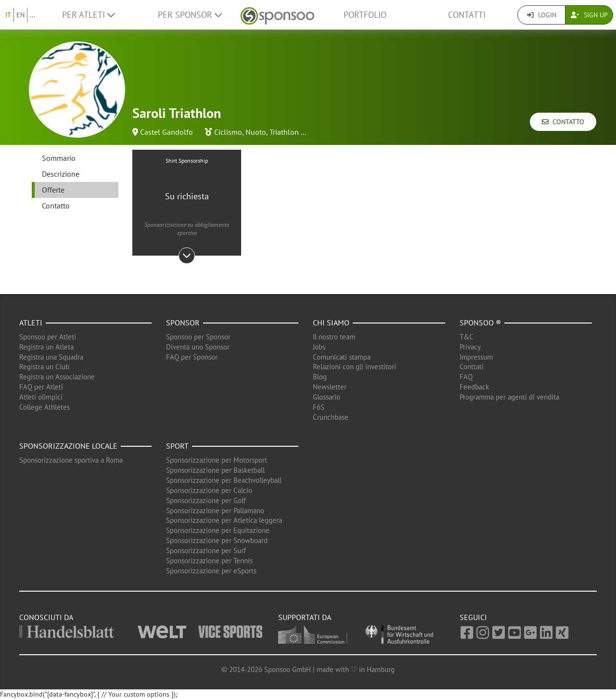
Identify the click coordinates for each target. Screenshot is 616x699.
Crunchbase (331, 417)
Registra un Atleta (46, 347)
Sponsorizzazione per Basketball (215, 470)
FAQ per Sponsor (192, 357)
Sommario (59, 158)
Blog (320, 377)
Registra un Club (44, 367)
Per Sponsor (190, 15)
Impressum (476, 357)
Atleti (31, 323)
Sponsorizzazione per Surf (206, 550)
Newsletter (330, 387)
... (32, 15)
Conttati (472, 367)
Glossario (327, 397)
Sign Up (589, 15)
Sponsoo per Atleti (48, 337)
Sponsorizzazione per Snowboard (217, 540)
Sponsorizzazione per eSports (211, 571)
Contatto (563, 122)
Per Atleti (88, 15)
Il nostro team (334, 337)
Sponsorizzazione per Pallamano (215, 511)
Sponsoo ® (480, 323)
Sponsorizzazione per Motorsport (217, 460)
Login (542, 15)
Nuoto (256, 132)
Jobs (319, 347)
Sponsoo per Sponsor (198, 337)
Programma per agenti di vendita (509, 397)
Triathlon (284, 132)
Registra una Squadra (51, 357)
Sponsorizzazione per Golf (206, 500)
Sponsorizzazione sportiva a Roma (71, 460)
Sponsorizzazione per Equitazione (218, 530)
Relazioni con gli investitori (354, 367)
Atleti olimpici (41, 397)
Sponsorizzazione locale (68, 446)
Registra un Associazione (57, 377)
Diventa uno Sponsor (198, 347)
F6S (319, 407)
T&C (467, 337)
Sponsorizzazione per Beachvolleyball (224, 480)
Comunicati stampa (342, 357)
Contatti (467, 15)
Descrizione (61, 174)
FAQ (466, 377)
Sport (177, 446)
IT (8, 15)
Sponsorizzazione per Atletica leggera (224, 520)
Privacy (470, 347)
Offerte (53, 190)
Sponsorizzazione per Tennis (209, 561)
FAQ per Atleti (41, 387)
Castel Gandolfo (167, 132)
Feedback (474, 387)
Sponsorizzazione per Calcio (209, 490)
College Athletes (45, 407)
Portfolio (365, 15)
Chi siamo (331, 323)
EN (20, 15)
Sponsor (183, 323)
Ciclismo (228, 132)
